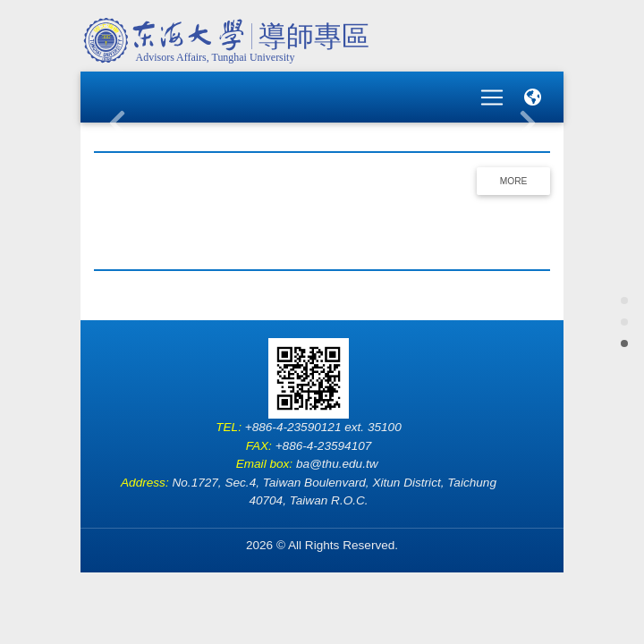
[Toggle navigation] (492, 91)
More (514, 169)
